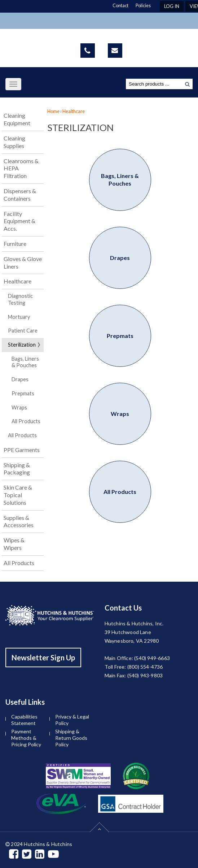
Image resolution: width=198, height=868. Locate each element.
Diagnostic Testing (20, 299)
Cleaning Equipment (17, 119)
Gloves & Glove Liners (23, 262)
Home (53, 111)
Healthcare (17, 281)
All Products (26, 421)
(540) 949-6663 (152, 658)
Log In (172, 6)
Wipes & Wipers (14, 544)
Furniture (15, 244)
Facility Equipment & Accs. (19, 221)
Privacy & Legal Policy (72, 720)
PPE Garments (22, 450)
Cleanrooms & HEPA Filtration (21, 168)
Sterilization (22, 345)
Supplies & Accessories (19, 521)
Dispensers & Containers (20, 195)
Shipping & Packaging (17, 469)
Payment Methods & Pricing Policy (26, 738)
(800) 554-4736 (145, 667)
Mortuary (19, 317)
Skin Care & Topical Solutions (18, 495)
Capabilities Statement (24, 720)
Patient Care (23, 331)
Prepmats (23, 393)
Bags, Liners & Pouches (25, 362)
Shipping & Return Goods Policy (71, 738)
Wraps (19, 407)
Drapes (20, 379)
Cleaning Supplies (14, 142)
